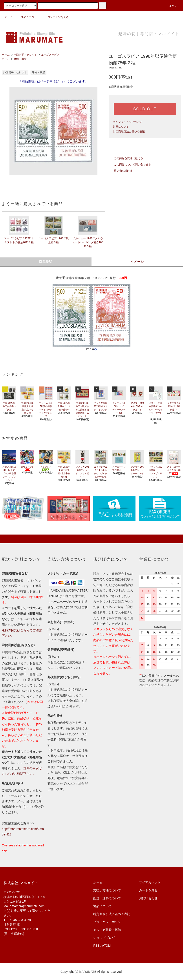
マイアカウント (150, 882)
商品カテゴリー (27, 17)
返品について (121, 127)
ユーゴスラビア (50, 55)
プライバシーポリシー (109, 922)
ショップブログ (104, 938)
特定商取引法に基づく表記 (129, 132)
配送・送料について (107, 898)
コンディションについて (128, 122)
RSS (96, 946)
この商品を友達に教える (126, 158)
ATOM (106, 946)
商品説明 (46, 262)
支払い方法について (107, 890)
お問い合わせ (148, 898)
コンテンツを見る (55, 17)
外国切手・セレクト (25, 55)
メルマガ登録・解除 (107, 930)
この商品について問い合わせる (130, 165)
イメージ (137, 262)
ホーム (9, 17)
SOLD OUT (145, 109)
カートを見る (148, 890)
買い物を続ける (121, 171)
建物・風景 (20, 59)
